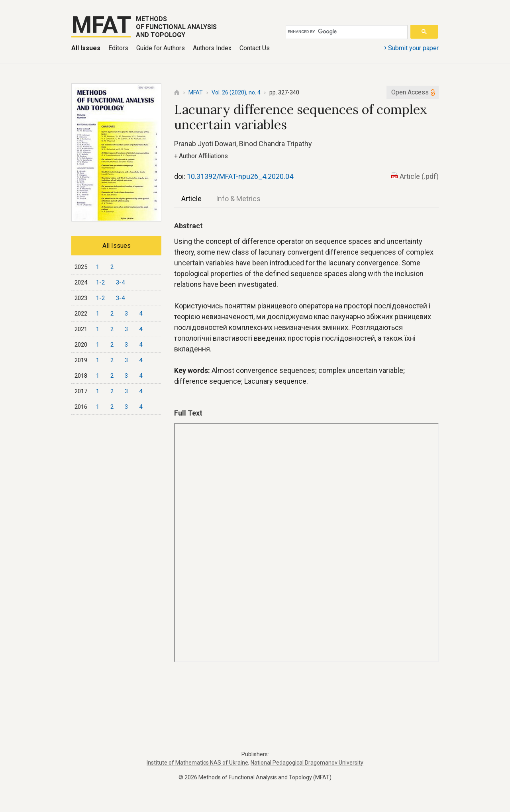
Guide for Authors (161, 48)
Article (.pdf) (419, 176)
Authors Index (212, 48)
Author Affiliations (201, 156)
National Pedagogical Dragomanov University (307, 763)
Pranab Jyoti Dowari (205, 144)
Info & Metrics (238, 199)
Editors (118, 48)
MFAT (196, 92)
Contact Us (255, 48)
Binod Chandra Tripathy (276, 144)
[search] (345, 32)
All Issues (86, 48)
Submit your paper (411, 47)
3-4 (120, 282)
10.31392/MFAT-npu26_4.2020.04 (240, 176)
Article (191, 199)
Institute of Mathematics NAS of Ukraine (197, 763)
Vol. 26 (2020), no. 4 (236, 92)
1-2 (100, 282)
